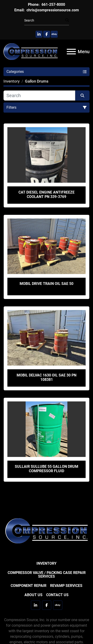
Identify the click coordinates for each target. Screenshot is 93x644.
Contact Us (57, 595)
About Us (33, 595)
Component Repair (28, 586)
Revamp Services (66, 586)
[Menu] (71, 52)
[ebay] (54, 34)
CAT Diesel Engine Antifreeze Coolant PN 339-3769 (46, 194)
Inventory (46, 563)
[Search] (45, 20)
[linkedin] (39, 34)
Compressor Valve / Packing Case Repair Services (47, 575)
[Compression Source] (46, 531)
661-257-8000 (53, 5)
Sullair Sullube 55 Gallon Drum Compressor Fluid (46, 469)
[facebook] (47, 34)
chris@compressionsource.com (52, 10)
